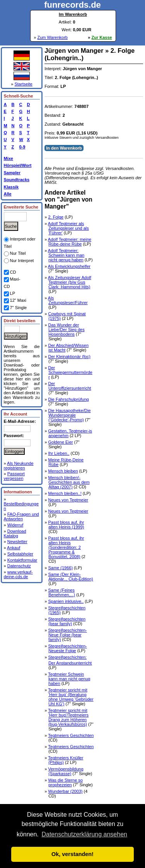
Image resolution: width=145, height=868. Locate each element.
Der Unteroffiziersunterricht (69, 386)
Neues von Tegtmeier (68, 500)
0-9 (21, 147)
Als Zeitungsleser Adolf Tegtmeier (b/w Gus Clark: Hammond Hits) (70, 282)
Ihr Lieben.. (59, 453)
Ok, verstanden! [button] (72, 854)
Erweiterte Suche (21, 207)
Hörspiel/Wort (18, 165)
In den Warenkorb (64, 148)
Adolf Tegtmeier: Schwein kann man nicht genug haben (66, 255)
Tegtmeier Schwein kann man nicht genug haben (69, 679)
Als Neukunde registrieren (19, 466)
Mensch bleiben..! (65, 493)
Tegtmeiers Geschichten (71, 735)
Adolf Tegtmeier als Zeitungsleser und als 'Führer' (68, 228)
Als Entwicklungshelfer (69, 266)
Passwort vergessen (14, 476)
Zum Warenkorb (52, 37)
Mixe (9, 158)
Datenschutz (19, 566)
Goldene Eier (60, 442)
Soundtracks (17, 180)
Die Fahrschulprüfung (68, 399)
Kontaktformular (22, 560)
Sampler (12, 173)
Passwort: (14, 436)
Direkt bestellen (20, 321)
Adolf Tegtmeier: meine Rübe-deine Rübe (70, 242)
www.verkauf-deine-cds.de (18, 574)
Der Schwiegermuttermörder (70, 372)
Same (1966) (60, 568)
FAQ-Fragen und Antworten (21, 516)
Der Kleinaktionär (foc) (69, 357)
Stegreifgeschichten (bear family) (67, 621)
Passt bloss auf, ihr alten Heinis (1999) (66, 525)
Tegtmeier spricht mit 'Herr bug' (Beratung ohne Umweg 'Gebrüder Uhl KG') (71, 697)
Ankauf (14, 548)
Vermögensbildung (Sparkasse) (66, 771)
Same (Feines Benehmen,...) (61, 592)
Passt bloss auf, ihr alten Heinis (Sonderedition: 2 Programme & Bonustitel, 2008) (66, 547)
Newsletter (17, 542)
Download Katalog (15, 533)
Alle (8, 194)
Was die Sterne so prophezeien (65, 782)
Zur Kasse (102, 37)
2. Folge (56, 217)
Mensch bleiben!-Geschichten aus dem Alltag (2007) (69, 482)
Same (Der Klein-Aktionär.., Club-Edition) (70, 577)
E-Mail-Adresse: (20, 421)
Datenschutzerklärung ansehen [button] (84, 834)
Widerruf (15, 525)
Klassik (11, 187)
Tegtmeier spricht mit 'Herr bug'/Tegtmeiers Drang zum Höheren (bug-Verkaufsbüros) (68, 717)
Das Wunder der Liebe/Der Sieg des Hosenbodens (66, 330)
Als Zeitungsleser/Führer (68, 300)
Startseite (23, 84)
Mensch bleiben (63, 471)
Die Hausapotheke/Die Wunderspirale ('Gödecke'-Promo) (69, 415)
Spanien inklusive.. (66, 601)
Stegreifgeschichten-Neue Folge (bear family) (67, 635)
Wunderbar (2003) (65, 791)
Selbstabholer (20, 554)
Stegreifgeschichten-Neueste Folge (67, 648)
